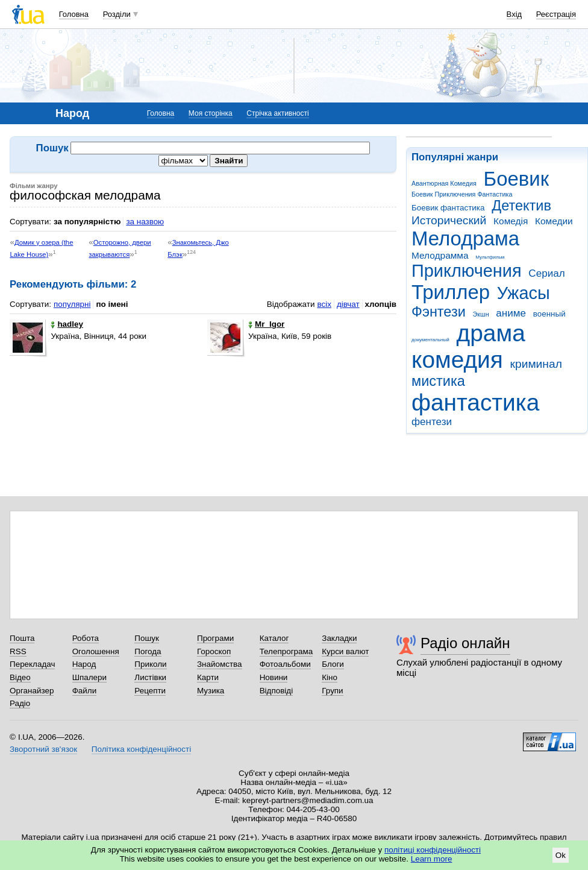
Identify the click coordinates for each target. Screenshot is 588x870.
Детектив (521, 206)
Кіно (330, 677)
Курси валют (345, 651)
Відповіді (277, 691)
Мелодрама (465, 238)
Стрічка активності (277, 113)
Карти (208, 677)
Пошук (147, 638)
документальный (430, 340)
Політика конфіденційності (141, 749)
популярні (72, 304)
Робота (86, 638)
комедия (457, 360)
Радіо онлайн (465, 643)
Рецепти (150, 691)
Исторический (449, 220)
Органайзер (32, 691)
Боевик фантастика (448, 208)
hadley (67, 324)
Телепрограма (286, 651)
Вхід (514, 14)
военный (549, 314)
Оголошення (96, 651)
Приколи (150, 664)
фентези (432, 422)
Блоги (333, 664)
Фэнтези (439, 312)
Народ (84, 664)
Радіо (20, 703)
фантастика (475, 402)
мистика (438, 381)
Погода (148, 651)
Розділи (117, 14)
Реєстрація (556, 14)
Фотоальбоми (285, 664)
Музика (211, 691)
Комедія (511, 221)
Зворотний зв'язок (43, 749)
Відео (20, 677)
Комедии (554, 221)
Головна (74, 14)
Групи (332, 691)
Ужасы (524, 293)
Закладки (339, 638)
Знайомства (220, 664)
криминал (536, 364)
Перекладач (32, 664)
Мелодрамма (440, 255)
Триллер (451, 292)
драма (491, 333)
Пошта (22, 638)
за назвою (145, 222)
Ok (561, 855)
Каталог (274, 638)
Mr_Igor (266, 324)
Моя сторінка (211, 113)
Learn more (432, 859)
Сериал (546, 273)
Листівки (150, 677)
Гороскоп (214, 651)
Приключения (467, 271)
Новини (274, 677)
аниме (511, 313)
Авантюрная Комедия (444, 183)
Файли (85, 691)
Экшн (481, 314)
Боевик (517, 179)
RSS (18, 651)
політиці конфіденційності (433, 850)
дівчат (348, 304)
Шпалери (89, 677)
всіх (324, 304)
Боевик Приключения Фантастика (462, 194)
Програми (215, 638)
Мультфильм (490, 257)
